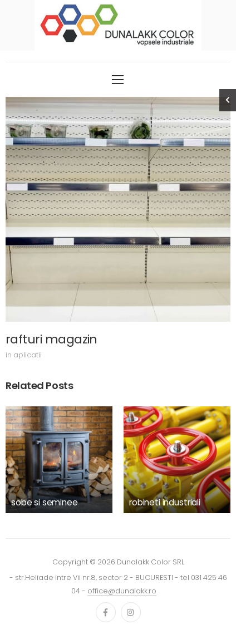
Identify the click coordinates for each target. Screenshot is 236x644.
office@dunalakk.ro (122, 591)
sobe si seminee (45, 502)
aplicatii (28, 355)
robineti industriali (165, 502)
